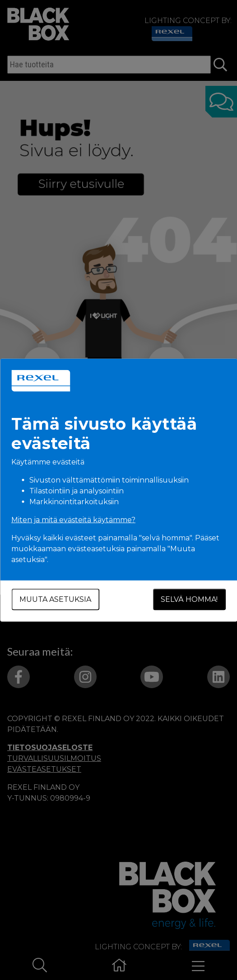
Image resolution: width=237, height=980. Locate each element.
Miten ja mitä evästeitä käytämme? (73, 520)
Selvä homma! (189, 599)
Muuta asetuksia (55, 599)
